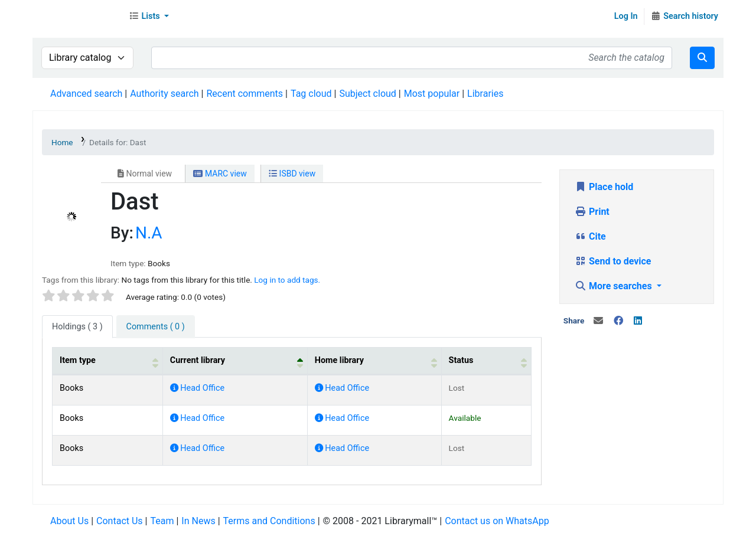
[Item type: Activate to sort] (108, 361)
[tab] (156, 327)
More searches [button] (615, 286)
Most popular (432, 94)
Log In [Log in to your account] (626, 16)
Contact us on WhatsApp (497, 521)
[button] (149, 17)
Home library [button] (339, 360)
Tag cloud (311, 94)
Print (592, 212)
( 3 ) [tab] (77, 327)
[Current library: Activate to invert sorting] (235, 361)
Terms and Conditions (269, 521)
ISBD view (292, 174)
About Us (69, 521)
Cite (590, 236)
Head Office (197, 388)
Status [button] (461, 360)
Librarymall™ (77, 17)
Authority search (164, 94)
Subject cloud (367, 94)
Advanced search (86, 94)
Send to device (613, 261)
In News (198, 521)
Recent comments (245, 94)
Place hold (604, 187)
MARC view (220, 174)
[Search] (702, 58)
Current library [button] (198, 360)
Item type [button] (78, 360)
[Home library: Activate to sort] (374, 361)
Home (62, 142)
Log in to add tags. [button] (287, 280)
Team (162, 521)
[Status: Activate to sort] (486, 361)
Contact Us (120, 521)
